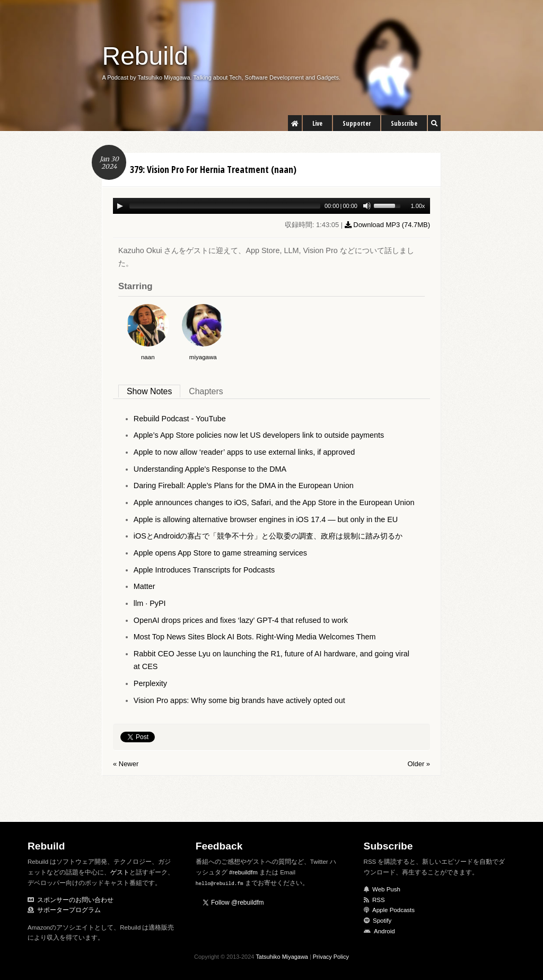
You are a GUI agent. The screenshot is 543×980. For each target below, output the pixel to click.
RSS (379, 900)
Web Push (386, 889)
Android (384, 931)
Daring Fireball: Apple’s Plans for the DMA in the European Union (244, 485)
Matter (144, 586)
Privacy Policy (331, 957)
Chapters (206, 391)
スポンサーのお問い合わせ (75, 900)
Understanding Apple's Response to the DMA (210, 469)
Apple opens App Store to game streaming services (220, 553)
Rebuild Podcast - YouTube (180, 419)
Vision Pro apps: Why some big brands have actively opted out (239, 700)
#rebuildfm (243, 872)
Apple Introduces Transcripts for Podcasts (204, 570)
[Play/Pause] (120, 206)
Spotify (382, 921)
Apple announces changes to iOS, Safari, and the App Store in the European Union (274, 502)
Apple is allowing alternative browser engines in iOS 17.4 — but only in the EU (266, 519)
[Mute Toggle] (367, 206)
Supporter (357, 123)
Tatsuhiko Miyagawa (282, 957)
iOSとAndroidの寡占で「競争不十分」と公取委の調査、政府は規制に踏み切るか (268, 536)
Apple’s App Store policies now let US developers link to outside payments (259, 435)
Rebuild (146, 56)
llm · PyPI (150, 603)
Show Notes (149, 391)
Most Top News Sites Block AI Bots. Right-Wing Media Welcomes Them (255, 637)
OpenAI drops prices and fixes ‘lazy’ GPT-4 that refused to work (241, 620)
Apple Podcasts (393, 910)
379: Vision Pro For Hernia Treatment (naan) (213, 169)
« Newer (126, 764)
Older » (419, 764)
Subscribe (404, 123)
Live (317, 123)
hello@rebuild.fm (220, 883)
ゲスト (120, 872)
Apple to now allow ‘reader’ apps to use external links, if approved (244, 452)
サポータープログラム (69, 910)
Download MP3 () (387, 225)
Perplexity (150, 683)
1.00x (418, 206)
